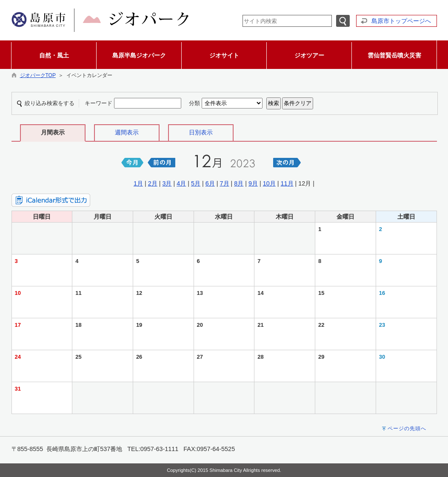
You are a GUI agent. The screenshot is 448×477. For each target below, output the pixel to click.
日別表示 (201, 132)
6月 (210, 183)
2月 (153, 183)
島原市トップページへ (401, 21)
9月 (253, 183)
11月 (287, 183)
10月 (269, 183)
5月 (196, 183)
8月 (239, 183)
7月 (225, 183)
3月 (167, 183)
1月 (138, 183)
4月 (181, 183)
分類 (194, 103)
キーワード (98, 103)
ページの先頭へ (407, 428)
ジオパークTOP (38, 75)
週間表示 (127, 132)
